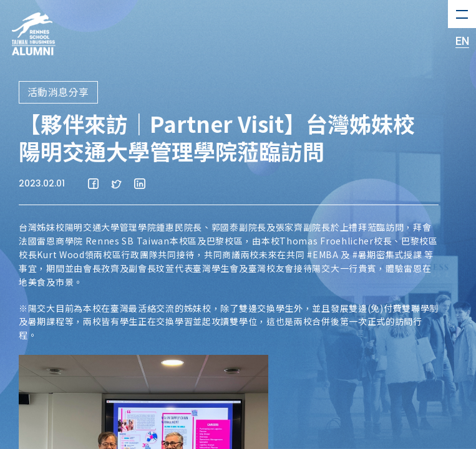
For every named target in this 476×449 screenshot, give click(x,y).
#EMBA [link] (323, 254)
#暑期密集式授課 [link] (387, 254)
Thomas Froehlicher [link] (327, 241)
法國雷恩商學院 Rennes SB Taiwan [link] (94, 241)
